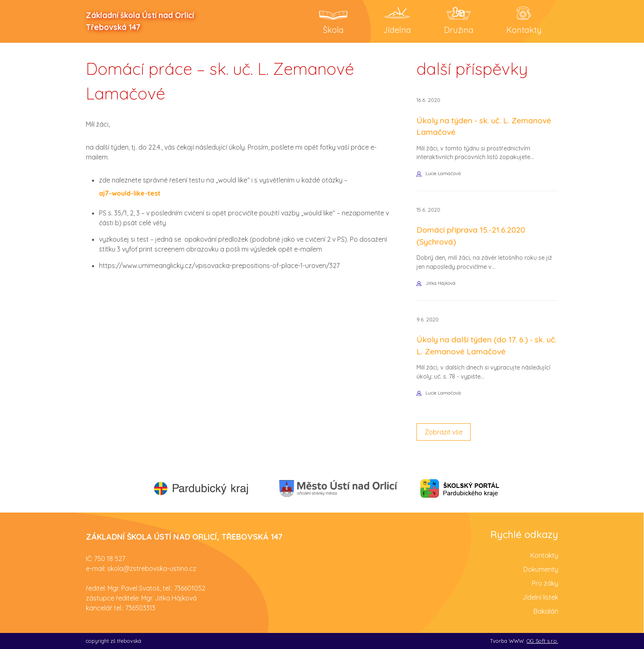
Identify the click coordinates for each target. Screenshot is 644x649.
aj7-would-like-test (130, 193)
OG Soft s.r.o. (542, 641)
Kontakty (544, 555)
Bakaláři (546, 611)
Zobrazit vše (444, 432)
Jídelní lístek (540, 597)
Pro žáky (545, 583)
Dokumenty (541, 569)
